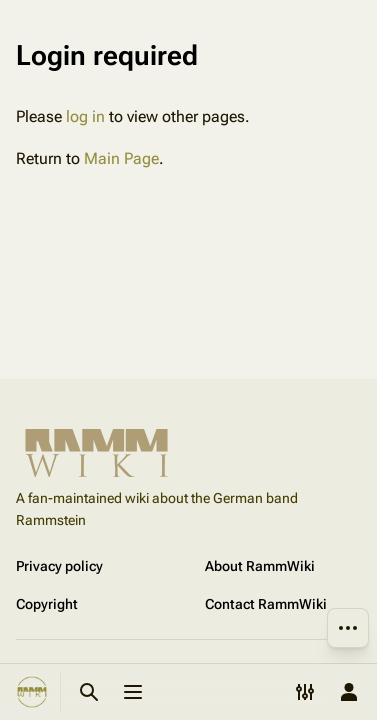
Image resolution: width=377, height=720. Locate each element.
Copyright (47, 604)
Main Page (121, 158)
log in (85, 116)
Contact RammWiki (266, 604)
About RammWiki (260, 566)
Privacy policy (59, 566)
